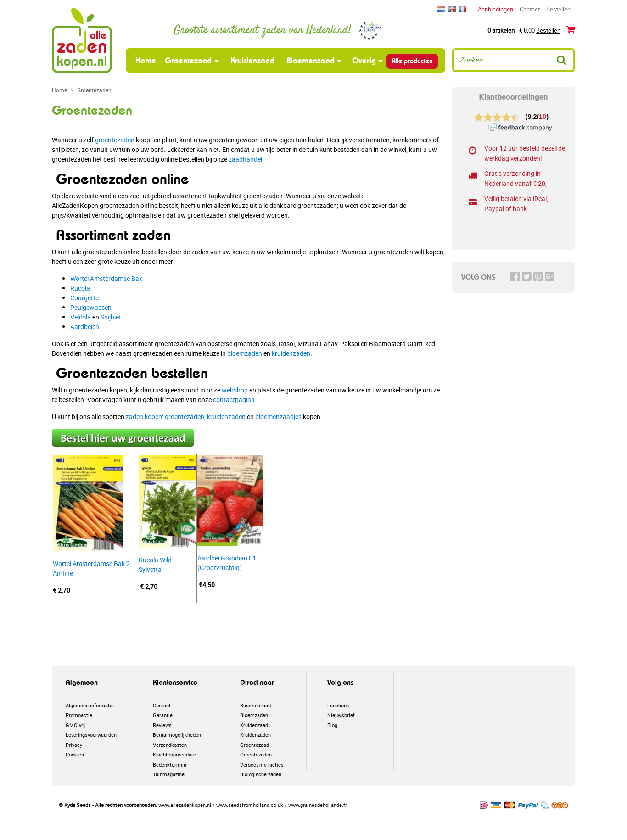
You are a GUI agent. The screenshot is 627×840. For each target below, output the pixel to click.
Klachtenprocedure (174, 754)
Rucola (80, 288)
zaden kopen (144, 417)
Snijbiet (111, 317)
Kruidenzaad (252, 60)
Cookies (75, 754)
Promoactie (79, 715)
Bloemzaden (254, 715)
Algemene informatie (90, 705)
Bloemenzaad (311, 60)
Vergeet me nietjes (262, 764)
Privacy (74, 745)
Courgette (84, 298)
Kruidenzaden (255, 735)
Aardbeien (85, 327)
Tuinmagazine (169, 774)
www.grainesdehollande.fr (318, 805)
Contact (530, 9)
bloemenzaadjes (278, 417)
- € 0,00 (531, 30)
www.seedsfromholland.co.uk (250, 805)
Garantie (163, 715)
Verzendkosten (170, 745)
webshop (235, 390)
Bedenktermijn (170, 764)
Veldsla (81, 317)
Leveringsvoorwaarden (91, 735)
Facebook (338, 705)
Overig (364, 60)
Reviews (162, 725)
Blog (332, 725)
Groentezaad (188, 60)
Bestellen (558, 9)
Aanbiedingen (495, 9)
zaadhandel (245, 159)
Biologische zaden (261, 774)
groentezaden (115, 140)
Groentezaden (256, 754)
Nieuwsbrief (341, 715)
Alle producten (412, 61)
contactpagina (234, 400)
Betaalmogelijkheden (177, 735)
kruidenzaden (291, 353)
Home (147, 60)
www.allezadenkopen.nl (185, 805)
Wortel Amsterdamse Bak (106, 278)
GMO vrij (76, 725)
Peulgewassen (91, 307)
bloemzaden (245, 353)
